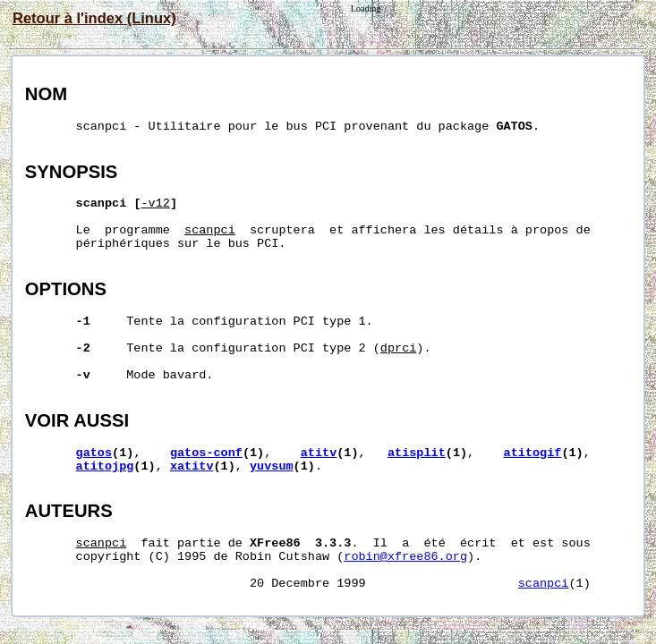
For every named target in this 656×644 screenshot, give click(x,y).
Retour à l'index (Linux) (94, 18)
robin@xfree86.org (405, 557)
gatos (94, 453)
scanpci (544, 584)
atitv (319, 453)
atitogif (533, 453)
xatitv (192, 466)
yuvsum (272, 466)
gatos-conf (206, 453)
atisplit (417, 453)
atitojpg (105, 466)
